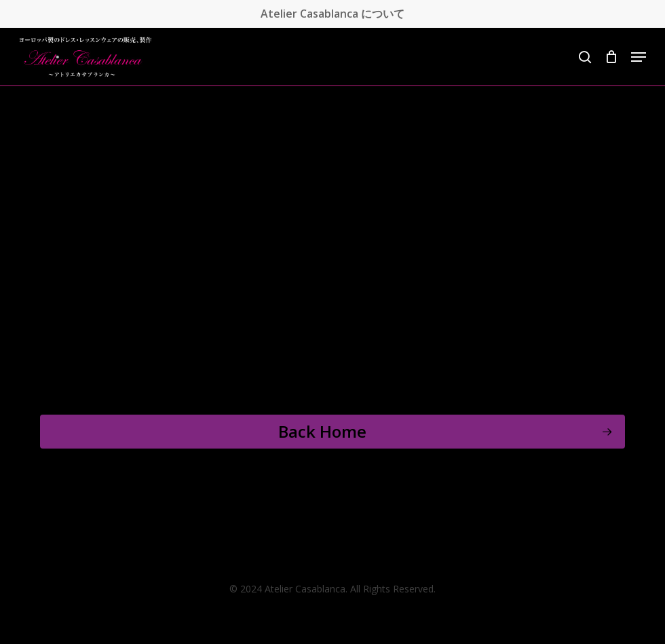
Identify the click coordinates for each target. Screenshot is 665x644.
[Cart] (611, 57)
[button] (639, 57)
